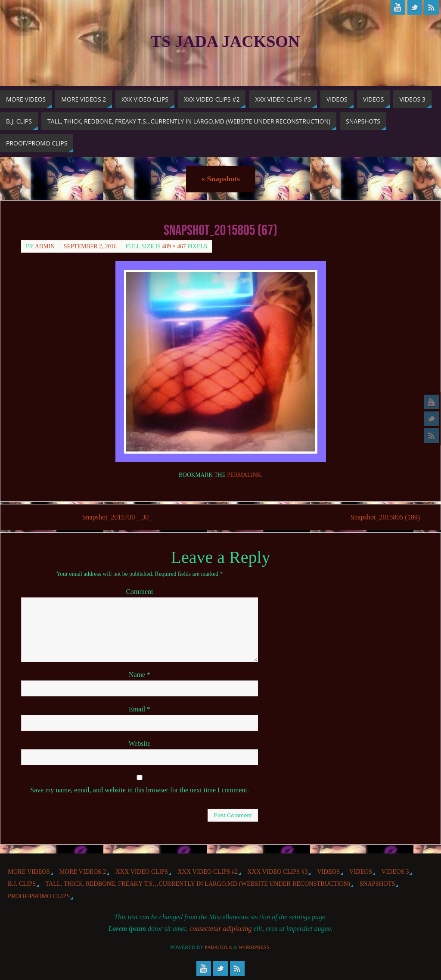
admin (45, 246)
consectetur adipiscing (220, 929)
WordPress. (255, 947)
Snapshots (220, 179)
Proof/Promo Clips (39, 896)
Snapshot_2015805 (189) (385, 517)
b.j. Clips (22, 884)
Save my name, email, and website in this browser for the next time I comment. (140, 790)
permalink (244, 475)
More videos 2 (83, 872)
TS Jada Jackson (225, 41)
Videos (328, 872)
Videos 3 (395, 872)
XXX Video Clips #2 (208, 872)
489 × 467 (174, 246)
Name (140, 675)
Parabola (219, 947)
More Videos (29, 872)
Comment (139, 592)
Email (140, 709)
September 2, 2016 (90, 246)
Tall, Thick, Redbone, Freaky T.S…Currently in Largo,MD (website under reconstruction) (198, 884)
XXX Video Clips (142, 872)
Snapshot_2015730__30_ (117, 517)
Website (139, 744)
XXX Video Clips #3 (277, 872)
